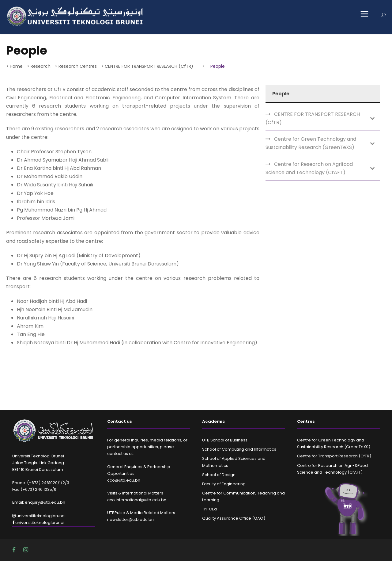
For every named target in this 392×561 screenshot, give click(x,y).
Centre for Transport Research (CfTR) (334, 456)
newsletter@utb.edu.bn (130, 519)
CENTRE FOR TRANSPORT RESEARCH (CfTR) (313, 118)
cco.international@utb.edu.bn (137, 500)
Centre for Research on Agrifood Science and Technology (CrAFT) (309, 168)
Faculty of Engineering (224, 484)
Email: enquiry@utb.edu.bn (39, 502)
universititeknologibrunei (39, 516)
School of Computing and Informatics (239, 449)
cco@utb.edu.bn (124, 480)
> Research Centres (76, 66)
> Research (39, 66)
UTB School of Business (225, 440)
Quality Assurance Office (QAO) (234, 518)
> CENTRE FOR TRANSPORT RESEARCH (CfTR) (147, 66)
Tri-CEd (209, 509)
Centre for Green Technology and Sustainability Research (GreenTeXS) (311, 143)
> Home (14, 66)
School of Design (219, 475)
